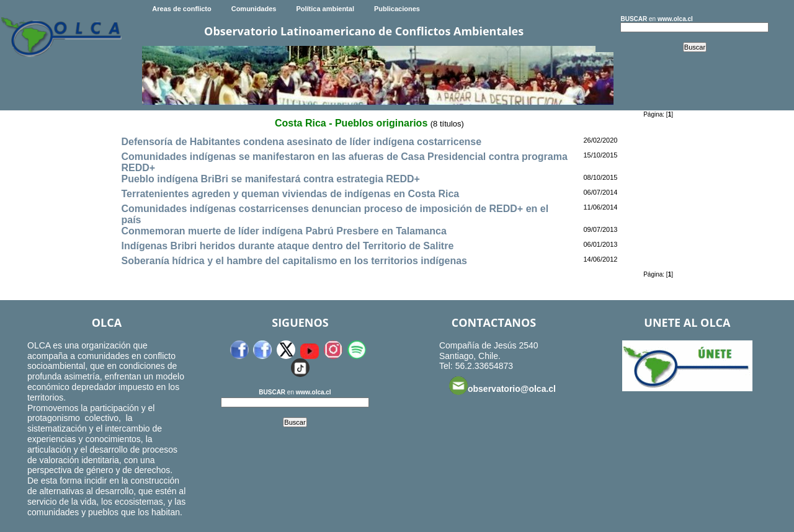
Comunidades (254, 9)
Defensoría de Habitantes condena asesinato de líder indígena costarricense (301, 142)
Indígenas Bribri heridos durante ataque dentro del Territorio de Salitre (287, 246)
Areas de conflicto (181, 9)
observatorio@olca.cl (502, 386)
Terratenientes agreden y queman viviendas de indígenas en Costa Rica (290, 194)
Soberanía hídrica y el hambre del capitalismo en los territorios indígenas (294, 261)
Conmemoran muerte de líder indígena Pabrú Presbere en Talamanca (283, 231)
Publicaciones (397, 9)
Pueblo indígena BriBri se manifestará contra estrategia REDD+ (270, 179)
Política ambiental (325, 9)
